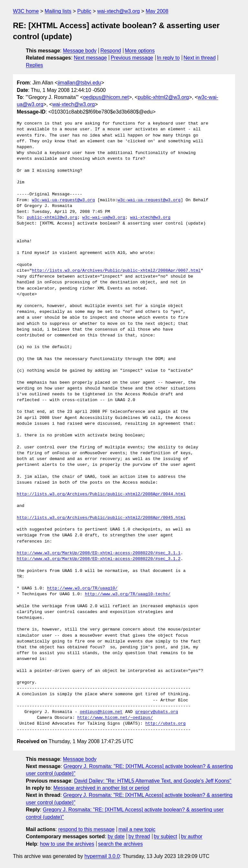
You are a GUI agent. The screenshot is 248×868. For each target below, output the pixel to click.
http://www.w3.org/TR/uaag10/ (82, 588)
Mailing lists (58, 11)
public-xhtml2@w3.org (163, 97)
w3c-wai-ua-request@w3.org (63, 200)
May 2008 (157, 11)
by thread (139, 836)
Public (84, 11)
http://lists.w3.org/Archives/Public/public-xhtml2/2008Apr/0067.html (116, 271)
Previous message (132, 58)
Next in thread (200, 58)
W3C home (26, 11)
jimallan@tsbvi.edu (80, 83)
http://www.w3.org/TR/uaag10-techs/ (128, 594)
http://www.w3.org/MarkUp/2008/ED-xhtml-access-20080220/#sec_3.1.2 (99, 559)
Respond (111, 51)
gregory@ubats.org (157, 712)
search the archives (121, 844)
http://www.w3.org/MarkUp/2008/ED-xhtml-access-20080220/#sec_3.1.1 (99, 553)
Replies (34, 65)
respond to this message (86, 829)
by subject (165, 836)
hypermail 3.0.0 (102, 856)
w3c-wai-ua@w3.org (104, 218)
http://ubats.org (165, 724)
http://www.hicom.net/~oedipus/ (115, 718)
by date (116, 836)
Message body (80, 51)
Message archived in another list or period (101, 788)
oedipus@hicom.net (106, 97)
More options (140, 51)
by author (192, 836)
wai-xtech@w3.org (119, 11)
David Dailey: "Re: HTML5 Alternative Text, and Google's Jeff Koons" (153, 781)
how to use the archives (67, 844)
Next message (90, 58)
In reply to (168, 58)
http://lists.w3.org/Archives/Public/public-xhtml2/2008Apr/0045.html (101, 518)
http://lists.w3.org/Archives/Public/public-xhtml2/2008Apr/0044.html (101, 494)
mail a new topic (137, 829)
